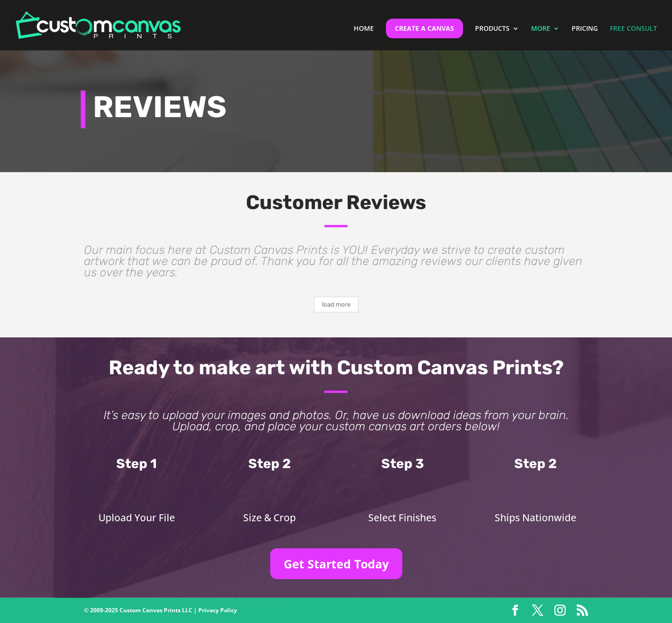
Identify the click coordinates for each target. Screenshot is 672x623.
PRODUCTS (492, 29)
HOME (364, 29)
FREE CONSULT (633, 29)
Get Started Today (336, 564)
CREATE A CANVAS (424, 28)
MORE (541, 29)
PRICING (585, 29)
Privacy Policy (218, 610)
